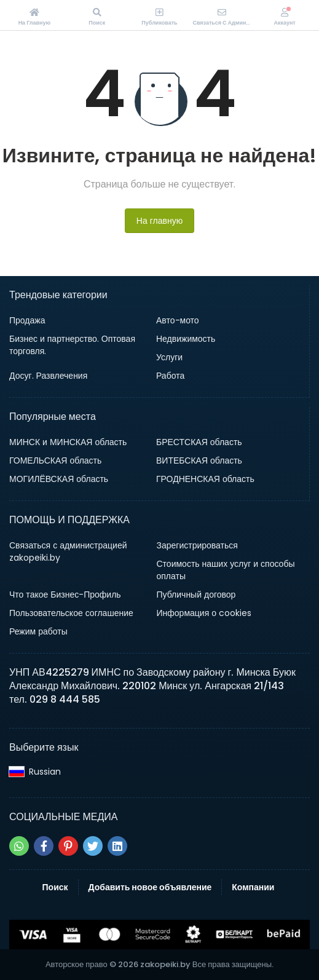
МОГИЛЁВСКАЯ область (59, 479)
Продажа (27, 320)
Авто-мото (178, 320)
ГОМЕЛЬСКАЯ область (55, 460)
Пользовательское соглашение (71, 613)
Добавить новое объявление (150, 887)
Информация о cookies (204, 613)
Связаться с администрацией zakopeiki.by (68, 551)
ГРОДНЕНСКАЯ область (205, 479)
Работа (170, 376)
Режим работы (38, 631)
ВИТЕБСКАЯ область (199, 460)
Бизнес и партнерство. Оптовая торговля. (72, 345)
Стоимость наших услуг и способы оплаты (226, 570)
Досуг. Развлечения (48, 376)
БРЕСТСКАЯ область (199, 442)
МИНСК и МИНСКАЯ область (68, 442)
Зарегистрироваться (197, 545)
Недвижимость (186, 339)
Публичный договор (196, 595)
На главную (159, 221)
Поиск (55, 887)
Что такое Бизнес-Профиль (65, 595)
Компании (253, 887)
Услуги (169, 357)
